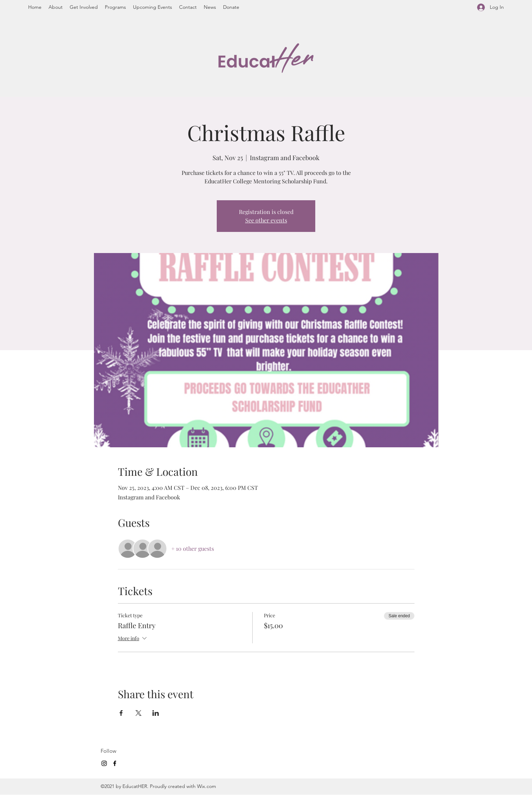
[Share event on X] (138, 713)
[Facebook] (115, 763)
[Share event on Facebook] (121, 713)
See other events (266, 220)
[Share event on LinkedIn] (156, 713)
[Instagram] (104, 763)
